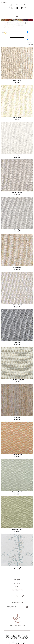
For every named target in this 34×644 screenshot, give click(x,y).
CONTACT (17, 580)
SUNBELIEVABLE (9, 27)
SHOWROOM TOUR (17, 590)
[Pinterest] (23, 596)
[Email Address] (17, 607)
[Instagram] (17, 596)
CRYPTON (22, 23)
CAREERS (17, 583)
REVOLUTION (19, 25)
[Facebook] (11, 596)
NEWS (17, 587)
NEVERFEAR (11, 25)
